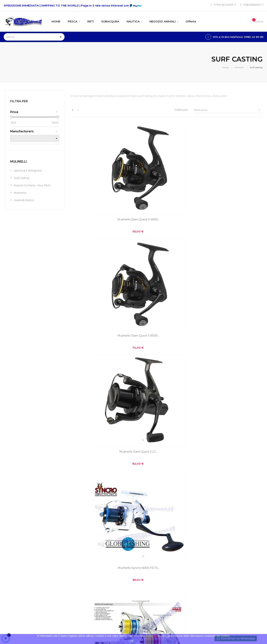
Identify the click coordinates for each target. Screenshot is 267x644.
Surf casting (22, 178)
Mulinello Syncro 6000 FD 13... (100, 271)
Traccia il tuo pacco (105, 582)
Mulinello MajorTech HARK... (232, 438)
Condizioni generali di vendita (107, 591)
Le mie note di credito (107, 570)
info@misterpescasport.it (21, 600)
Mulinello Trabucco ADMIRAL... (167, 438)
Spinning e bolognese (29, 171)
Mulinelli (19, 162)
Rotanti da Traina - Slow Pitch (34, 186)
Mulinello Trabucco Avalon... (166, 271)
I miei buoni (100, 576)
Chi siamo (143, 546)
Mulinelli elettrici (25, 201)
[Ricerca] (34, 37)
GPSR (140, 581)
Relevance (228, 110)
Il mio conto (100, 557)
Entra (96, 551)
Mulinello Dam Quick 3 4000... (100, 187)
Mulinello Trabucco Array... (101, 438)
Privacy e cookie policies (153, 563)
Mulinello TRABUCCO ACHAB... (232, 271)
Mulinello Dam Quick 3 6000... (166, 187)
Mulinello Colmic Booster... (232, 355)
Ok (132, 641)
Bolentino (21, 193)
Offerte (185, 553)
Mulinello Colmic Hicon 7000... (167, 355)
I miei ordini (100, 563)
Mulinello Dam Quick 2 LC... (232, 187)
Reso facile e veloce (150, 575)
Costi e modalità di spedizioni (149, 554)
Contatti (142, 569)
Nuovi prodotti (190, 546)
